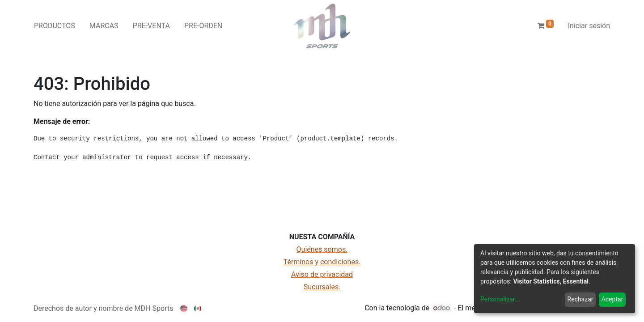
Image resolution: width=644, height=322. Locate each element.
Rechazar (580, 299)
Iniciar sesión (589, 26)
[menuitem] (55, 26)
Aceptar (612, 299)
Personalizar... (500, 299)
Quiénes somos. (322, 249)
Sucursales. (322, 287)
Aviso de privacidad (322, 274)
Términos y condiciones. (322, 262)
